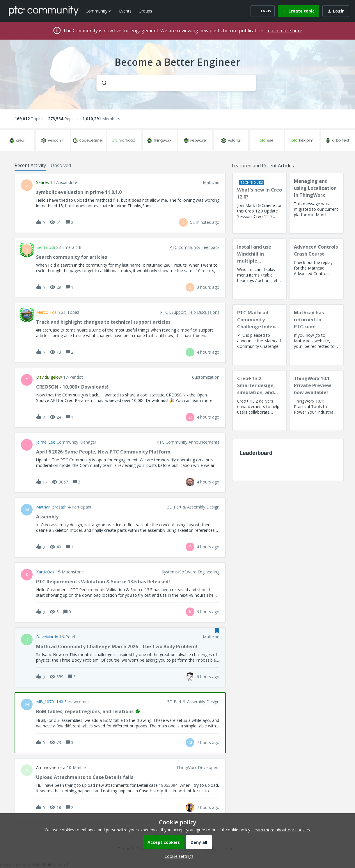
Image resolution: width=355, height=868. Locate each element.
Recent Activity (30, 165)
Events (125, 11)
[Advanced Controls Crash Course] (316, 269)
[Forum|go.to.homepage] (44, 11)
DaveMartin (47, 637)
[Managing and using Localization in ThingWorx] (316, 203)
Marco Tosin (48, 312)
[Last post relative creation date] (205, 222)
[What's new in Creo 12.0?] (260, 203)
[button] (177, 856)
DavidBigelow (49, 377)
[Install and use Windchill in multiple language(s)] (260, 269)
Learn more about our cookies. (282, 830)
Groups (145, 11)
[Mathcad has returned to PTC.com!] (316, 335)
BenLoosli (46, 247)
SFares (42, 183)
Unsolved (61, 165)
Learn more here (284, 31)
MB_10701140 (50, 702)
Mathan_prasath (51, 507)
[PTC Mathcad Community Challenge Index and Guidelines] (260, 335)
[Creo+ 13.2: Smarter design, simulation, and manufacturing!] (260, 401)
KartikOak (45, 572)
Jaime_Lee (46, 442)
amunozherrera (51, 768)
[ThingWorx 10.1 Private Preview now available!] (316, 401)
